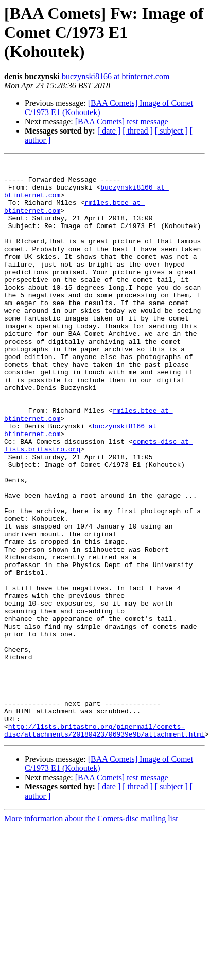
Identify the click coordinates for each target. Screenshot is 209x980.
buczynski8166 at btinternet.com (116, 76)
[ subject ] (171, 131)
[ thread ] (138, 131)
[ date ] (109, 131)
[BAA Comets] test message (122, 121)
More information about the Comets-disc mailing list (91, 925)
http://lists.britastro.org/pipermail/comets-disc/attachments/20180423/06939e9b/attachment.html (104, 836)
